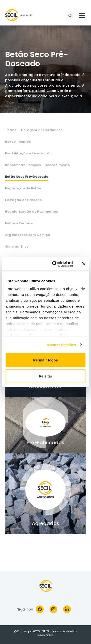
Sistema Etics (17, 247)
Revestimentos (18, 142)
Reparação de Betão (23, 188)
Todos (11, 130)
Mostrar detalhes (61, 345)
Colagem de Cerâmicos (42, 130)
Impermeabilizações (23, 165)
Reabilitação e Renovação (28, 153)
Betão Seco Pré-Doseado (27, 177)
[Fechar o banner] (84, 264)
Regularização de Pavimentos (31, 212)
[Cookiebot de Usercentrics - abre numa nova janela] (54, 264)
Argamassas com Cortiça (28, 235)
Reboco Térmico (19, 223)
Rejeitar (45, 376)
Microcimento (58, 165)
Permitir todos (46, 360)
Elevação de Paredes (23, 200)
